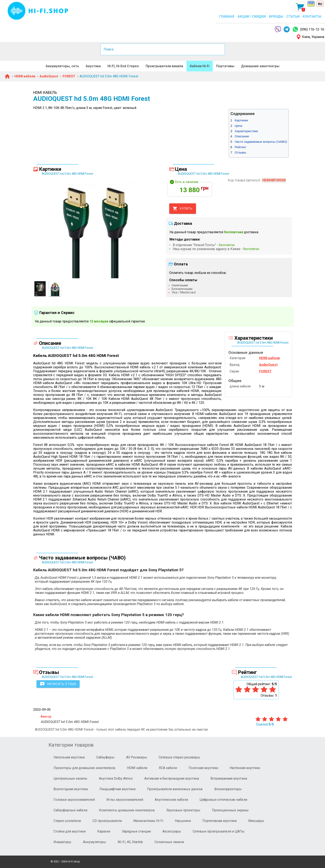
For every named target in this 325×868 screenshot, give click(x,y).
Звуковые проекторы (183, 810)
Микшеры (256, 821)
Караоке (104, 831)
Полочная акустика (203, 768)
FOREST (265, 371)
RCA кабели (168, 768)
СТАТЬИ (293, 16)
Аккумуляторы (94, 842)
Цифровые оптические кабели (223, 800)
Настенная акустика (245, 768)
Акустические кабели (171, 800)
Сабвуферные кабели (70, 810)
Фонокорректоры (228, 789)
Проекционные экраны (230, 810)
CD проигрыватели (107, 821)
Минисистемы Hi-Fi (148, 821)
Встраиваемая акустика (229, 778)
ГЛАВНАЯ (227, 16)
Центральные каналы (70, 778)
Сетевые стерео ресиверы (179, 757)
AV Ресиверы (137, 757)
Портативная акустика (220, 821)
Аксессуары (172, 831)
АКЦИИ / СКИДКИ (252, 16)
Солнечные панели (169, 842)
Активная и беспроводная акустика (172, 778)
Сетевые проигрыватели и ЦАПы (219, 831)
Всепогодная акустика (71, 789)
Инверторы (62, 842)
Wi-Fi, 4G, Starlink (130, 842)
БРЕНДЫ (276, 16)
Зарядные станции (136, 831)
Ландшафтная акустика (117, 789)
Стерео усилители (67, 821)
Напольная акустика (69, 757)
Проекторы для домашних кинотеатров (84, 768)
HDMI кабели (137, 768)
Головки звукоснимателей (74, 800)
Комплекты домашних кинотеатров (127, 810)
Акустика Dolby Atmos (116, 778)
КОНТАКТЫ (312, 16)
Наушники (183, 821)
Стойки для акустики (70, 831)
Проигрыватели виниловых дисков (175, 789)
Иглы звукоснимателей (125, 800)
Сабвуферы (105, 757)
